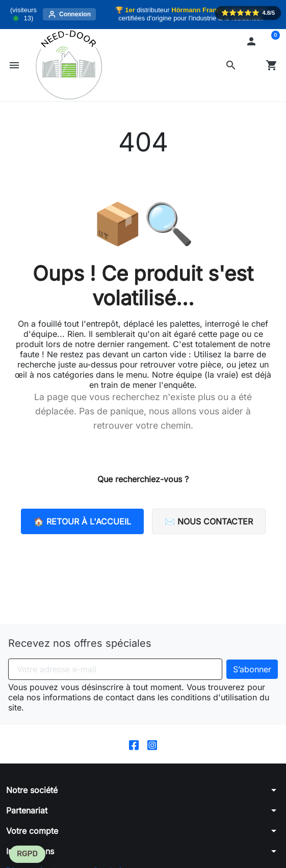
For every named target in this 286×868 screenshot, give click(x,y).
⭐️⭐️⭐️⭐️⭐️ (248, 13)
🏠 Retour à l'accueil (82, 521)
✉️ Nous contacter (209, 521)
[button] (231, 65)
